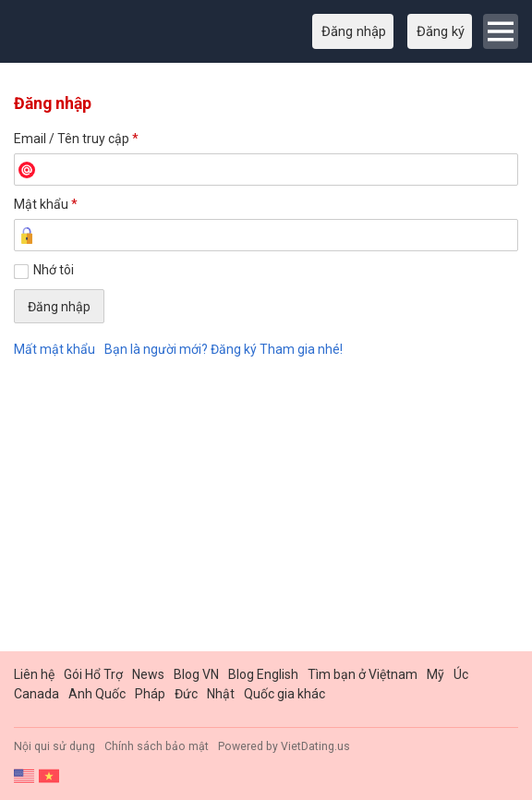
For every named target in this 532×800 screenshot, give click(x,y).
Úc (461, 674)
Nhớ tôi (54, 270)
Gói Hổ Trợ (93, 674)
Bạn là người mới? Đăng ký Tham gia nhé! (224, 349)
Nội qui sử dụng (54, 746)
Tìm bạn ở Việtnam (363, 674)
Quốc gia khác (284, 694)
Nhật (221, 694)
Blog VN (196, 674)
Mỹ (435, 674)
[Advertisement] (266, 508)
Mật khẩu (46, 204)
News (148, 674)
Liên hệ (34, 674)
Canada (36, 694)
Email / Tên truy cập (76, 139)
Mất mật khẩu (54, 349)
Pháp (150, 694)
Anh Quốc (97, 694)
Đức (186, 694)
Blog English (263, 674)
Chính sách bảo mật (157, 746)
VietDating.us (315, 746)
